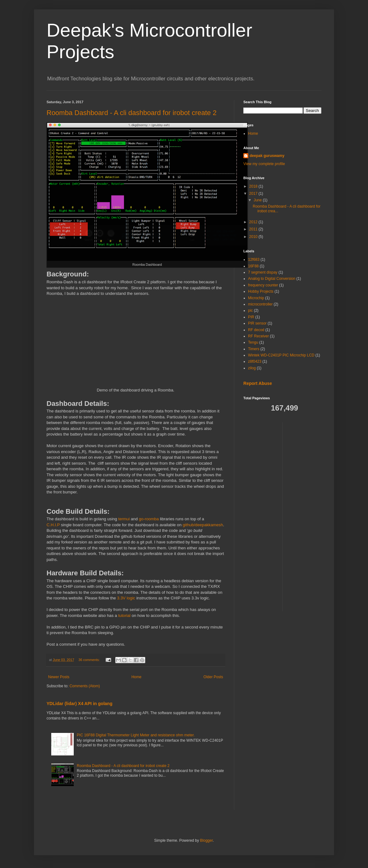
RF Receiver (259, 336)
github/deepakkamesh (203, 525)
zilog (252, 368)
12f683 (254, 260)
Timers (254, 349)
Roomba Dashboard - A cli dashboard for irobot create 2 (132, 113)
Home (137, 677)
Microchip (256, 298)
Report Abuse (258, 383)
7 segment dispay (263, 272)
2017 (254, 194)
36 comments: (90, 660)
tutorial (124, 616)
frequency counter (263, 285)
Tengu (253, 342)
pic (250, 310)
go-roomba (149, 519)
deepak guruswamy (267, 156)
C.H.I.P (53, 525)
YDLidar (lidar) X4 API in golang (80, 704)
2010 (254, 237)
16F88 (253, 266)
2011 (254, 229)
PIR (251, 317)
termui (124, 519)
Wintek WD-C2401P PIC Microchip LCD (281, 355)
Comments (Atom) (85, 686)
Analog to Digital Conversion (272, 279)
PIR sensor (257, 323)
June (258, 200)
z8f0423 (255, 361)
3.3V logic (127, 598)
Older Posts (213, 677)
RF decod (256, 330)
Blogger (206, 840)
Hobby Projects (261, 291)
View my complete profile (264, 164)
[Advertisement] (312, 516)
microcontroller (260, 304)
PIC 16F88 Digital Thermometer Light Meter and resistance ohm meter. (136, 735)
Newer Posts (59, 677)
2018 (254, 186)
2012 (254, 222)
